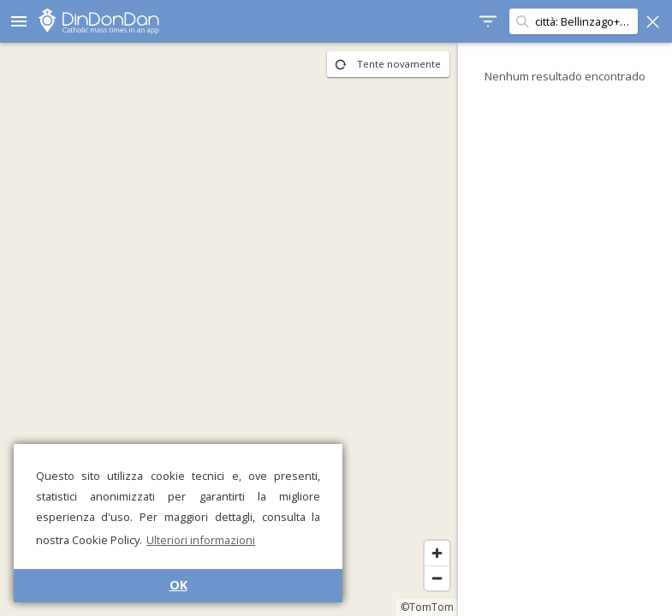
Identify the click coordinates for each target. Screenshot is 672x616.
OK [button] (178, 585)
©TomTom (427, 607)
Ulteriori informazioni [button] (201, 540)
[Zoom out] (437, 578)
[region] (229, 329)
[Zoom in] (437, 553)
